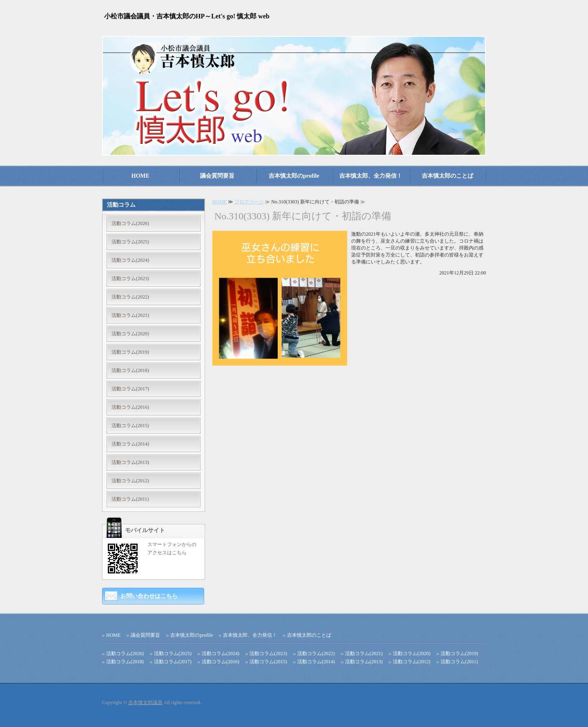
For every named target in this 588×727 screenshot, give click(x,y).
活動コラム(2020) (130, 334)
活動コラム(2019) (130, 352)
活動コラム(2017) (130, 389)
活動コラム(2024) (130, 260)
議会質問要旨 (217, 176)
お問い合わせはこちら (149, 596)
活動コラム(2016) (130, 407)
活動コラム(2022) (130, 297)
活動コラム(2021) (130, 315)
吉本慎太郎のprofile (294, 176)
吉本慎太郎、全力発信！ (371, 176)
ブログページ (249, 202)
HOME (140, 176)
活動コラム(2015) (130, 426)
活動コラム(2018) (130, 370)
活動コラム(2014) (130, 444)
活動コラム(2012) (130, 481)
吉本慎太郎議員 (145, 702)
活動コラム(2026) (130, 223)
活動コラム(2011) (130, 499)
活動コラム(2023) (130, 279)
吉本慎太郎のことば (448, 176)
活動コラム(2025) (130, 242)
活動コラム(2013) (130, 462)
